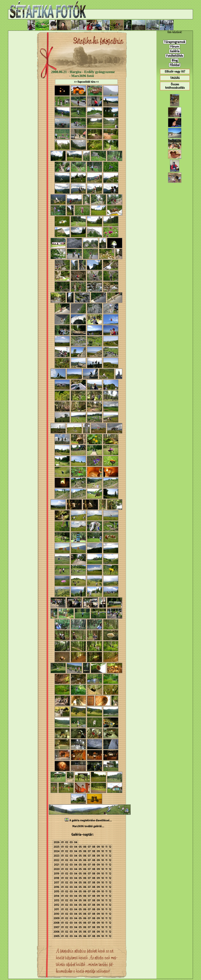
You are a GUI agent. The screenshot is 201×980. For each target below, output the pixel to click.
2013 (57, 900)
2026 (57, 842)
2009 (56, 918)
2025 (56, 847)
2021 (57, 865)
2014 (56, 896)
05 (80, 847)
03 (71, 842)
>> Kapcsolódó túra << (86, 82)
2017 (56, 883)
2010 (56, 914)
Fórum (175, 47)
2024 (57, 851)
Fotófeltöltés (175, 56)
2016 (56, 887)
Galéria (175, 51)
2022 (56, 860)
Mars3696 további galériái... (88, 826)
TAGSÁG (175, 78)
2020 (57, 869)
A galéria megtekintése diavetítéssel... (88, 820)
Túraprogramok (175, 42)
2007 (56, 927)
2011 (56, 909)
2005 (57, 936)
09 (98, 847)
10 (103, 847)
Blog (175, 60)
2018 (56, 878)
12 (110, 847)
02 (67, 842)
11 (106, 847)
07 (89, 847)
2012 (57, 905)
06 (85, 847)
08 (94, 847)
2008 (56, 923)
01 (62, 842)
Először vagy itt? (175, 72)
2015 (57, 892)
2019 (56, 874)
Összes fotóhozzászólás (175, 86)
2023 (56, 856)
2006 (56, 932)
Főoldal (175, 65)
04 (76, 842)
